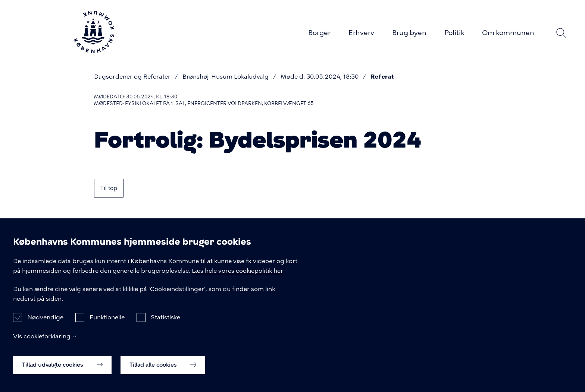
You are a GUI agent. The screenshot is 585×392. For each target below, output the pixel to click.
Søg (561, 33)
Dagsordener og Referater (132, 77)
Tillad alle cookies (163, 373)
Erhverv (361, 33)
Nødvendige (45, 325)
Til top (109, 188)
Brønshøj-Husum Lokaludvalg (226, 77)
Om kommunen (508, 33)
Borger (319, 33)
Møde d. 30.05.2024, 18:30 (320, 77)
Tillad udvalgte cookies (62, 373)
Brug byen (409, 33)
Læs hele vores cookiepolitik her (237, 279)
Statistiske (165, 325)
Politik (454, 33)
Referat (382, 77)
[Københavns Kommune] (94, 50)
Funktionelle (107, 325)
